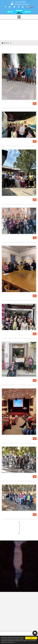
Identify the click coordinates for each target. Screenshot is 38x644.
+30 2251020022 (19, 2)
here (15, 642)
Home (4, 43)
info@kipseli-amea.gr (20, 4)
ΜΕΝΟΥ (19, 17)
